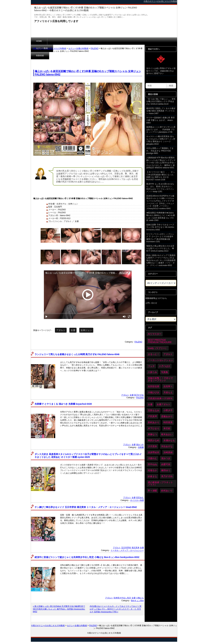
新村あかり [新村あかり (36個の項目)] (154, 422)
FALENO (94, 48)
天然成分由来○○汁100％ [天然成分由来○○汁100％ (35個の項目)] (160, 398)
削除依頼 (79, 41)
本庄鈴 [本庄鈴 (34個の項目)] (167, 428)
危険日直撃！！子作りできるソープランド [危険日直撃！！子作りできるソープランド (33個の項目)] (160, 379)
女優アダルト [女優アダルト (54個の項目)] (163, 404)
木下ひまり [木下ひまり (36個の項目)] (154, 428)
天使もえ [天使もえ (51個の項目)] (168, 392)
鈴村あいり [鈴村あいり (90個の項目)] (167, 491)
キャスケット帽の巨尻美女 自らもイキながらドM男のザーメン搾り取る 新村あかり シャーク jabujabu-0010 (161, 140)
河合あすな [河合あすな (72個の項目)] (167, 446)
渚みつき (140, 445)
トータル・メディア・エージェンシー (127, 550)
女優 (73, 330)
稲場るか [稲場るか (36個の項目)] (152, 470)
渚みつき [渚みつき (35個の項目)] (166, 458)
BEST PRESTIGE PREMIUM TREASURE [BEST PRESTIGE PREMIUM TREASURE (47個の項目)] (160, 341)
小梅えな (140, 598)
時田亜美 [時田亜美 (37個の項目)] (168, 422)
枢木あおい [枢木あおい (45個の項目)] (167, 434)
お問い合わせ (151, 303)
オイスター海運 (137, 500)
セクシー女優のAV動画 (78, 48)
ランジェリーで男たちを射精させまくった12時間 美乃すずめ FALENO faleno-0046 (77, 354)
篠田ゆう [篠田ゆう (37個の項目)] (166, 470)
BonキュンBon (137, 601)
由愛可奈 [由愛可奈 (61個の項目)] (166, 464)
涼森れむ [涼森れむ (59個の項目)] (152, 458)
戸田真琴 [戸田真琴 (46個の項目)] (152, 416)
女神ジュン (86, 330)
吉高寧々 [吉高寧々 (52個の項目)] (168, 386)
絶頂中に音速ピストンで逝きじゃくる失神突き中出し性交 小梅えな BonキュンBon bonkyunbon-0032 (87, 557)
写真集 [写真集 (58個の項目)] (165, 372)
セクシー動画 (58, 41)
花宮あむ (140, 498)
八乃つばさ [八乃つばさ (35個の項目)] (165, 366)
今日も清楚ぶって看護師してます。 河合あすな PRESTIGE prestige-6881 (160, 151)
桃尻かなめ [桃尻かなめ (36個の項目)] (154, 440)
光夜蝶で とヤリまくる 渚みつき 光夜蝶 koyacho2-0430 (63, 404)
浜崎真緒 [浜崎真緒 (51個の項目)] (168, 452)
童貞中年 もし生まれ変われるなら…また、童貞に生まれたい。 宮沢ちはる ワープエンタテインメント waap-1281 (160, 188)
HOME (39, 41)
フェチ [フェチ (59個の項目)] (151, 366)
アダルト (61, 330)
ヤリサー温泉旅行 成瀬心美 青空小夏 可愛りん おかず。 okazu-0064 (160, 120)
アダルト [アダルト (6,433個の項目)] (168, 354)
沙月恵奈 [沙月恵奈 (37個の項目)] (152, 446)
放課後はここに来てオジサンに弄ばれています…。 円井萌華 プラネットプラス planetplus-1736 (161, 130)
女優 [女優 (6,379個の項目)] (150, 404)
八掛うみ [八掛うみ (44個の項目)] (152, 372)
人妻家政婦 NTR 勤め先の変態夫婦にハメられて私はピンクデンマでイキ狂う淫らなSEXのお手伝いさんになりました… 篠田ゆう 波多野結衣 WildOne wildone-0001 (161, 163)
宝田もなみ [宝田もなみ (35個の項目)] (154, 410)
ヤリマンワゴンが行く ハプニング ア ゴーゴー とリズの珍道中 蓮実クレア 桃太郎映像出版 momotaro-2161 (160, 238)
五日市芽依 (126, 548)
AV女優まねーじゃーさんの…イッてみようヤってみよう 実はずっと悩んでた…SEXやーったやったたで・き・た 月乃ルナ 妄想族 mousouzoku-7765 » (116, 609)
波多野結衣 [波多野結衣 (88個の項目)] (154, 452)
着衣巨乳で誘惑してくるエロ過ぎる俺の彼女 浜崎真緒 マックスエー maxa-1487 (161, 111)
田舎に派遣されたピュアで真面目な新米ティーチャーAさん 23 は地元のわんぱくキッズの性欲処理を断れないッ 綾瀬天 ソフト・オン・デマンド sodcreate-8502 (161, 260)
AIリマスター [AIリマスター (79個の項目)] (155, 334)
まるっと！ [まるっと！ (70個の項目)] (154, 354)
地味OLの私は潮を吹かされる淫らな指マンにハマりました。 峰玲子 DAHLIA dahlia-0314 (160, 248)
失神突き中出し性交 (122, 598)
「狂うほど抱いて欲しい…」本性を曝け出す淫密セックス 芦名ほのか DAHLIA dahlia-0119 (161, 102)
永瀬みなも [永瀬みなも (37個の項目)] (169, 440)
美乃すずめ (139, 395)
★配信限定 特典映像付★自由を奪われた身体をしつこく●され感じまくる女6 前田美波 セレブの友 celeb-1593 (160, 217)
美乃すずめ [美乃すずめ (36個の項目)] (167, 476)
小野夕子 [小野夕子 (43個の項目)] (168, 410)
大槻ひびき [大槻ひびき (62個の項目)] (154, 392)
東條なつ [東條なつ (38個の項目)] (152, 434)
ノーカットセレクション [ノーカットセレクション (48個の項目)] (160, 360)
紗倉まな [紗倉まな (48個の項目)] (152, 476)
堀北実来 (136, 548)
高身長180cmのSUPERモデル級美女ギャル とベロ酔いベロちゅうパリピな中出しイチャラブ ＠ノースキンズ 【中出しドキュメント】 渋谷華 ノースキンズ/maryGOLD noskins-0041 (160, 202)
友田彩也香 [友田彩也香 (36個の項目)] (154, 386)
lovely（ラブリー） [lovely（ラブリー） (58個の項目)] (158, 348)
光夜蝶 (141, 447)
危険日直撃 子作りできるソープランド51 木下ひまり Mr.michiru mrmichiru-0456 (160, 227)
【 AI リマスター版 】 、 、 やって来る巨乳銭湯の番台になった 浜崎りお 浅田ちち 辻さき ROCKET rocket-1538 (160, 176)
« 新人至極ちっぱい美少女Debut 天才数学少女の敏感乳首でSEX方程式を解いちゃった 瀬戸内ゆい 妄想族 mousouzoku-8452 (59, 609)
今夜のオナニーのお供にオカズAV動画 (49, 48)
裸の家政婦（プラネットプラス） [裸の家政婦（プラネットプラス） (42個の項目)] (160, 483)
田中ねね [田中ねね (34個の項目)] (152, 464)
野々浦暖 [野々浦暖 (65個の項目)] (152, 491)
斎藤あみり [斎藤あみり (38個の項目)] (167, 416)
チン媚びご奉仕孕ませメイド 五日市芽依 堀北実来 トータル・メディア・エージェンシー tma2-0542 (86, 507)
